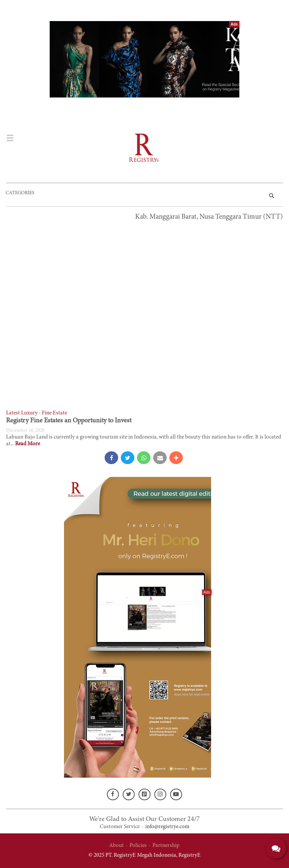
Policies (138, 846)
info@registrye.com (167, 827)
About (116, 846)
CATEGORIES (20, 193)
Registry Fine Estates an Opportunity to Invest (69, 421)
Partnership (166, 846)
